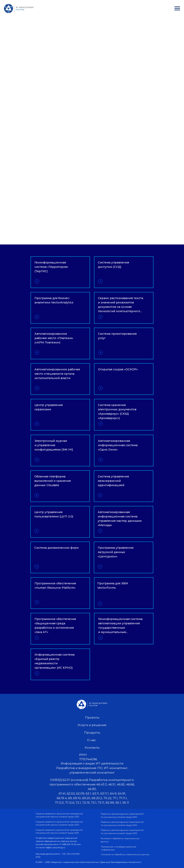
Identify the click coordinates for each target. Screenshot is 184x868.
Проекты (92, 717)
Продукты (92, 733)
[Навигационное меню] (177, 9)
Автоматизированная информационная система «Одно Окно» (118, 445)
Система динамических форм (56, 548)
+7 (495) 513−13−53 (68, 844)
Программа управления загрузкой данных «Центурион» (116, 552)
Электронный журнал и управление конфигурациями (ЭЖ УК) (54, 445)
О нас (92, 740)
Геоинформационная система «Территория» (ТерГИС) (51, 267)
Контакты (92, 748)
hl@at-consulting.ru (55, 848)
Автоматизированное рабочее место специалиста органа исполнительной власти (57, 374)
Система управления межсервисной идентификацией (113, 481)
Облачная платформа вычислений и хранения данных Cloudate (53, 481)
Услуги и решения (92, 725)
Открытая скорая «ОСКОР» (118, 369)
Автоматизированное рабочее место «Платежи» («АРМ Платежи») (54, 338)
